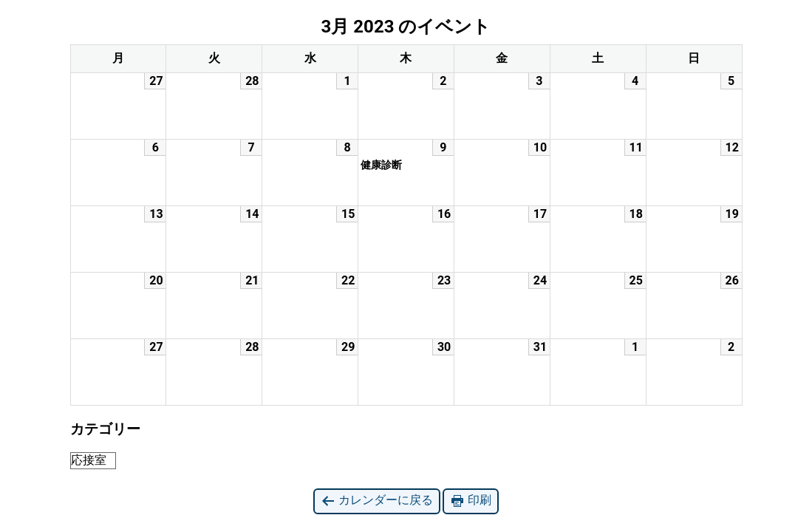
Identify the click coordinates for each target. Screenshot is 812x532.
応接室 (89, 460)
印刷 (471, 501)
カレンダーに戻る (377, 501)
